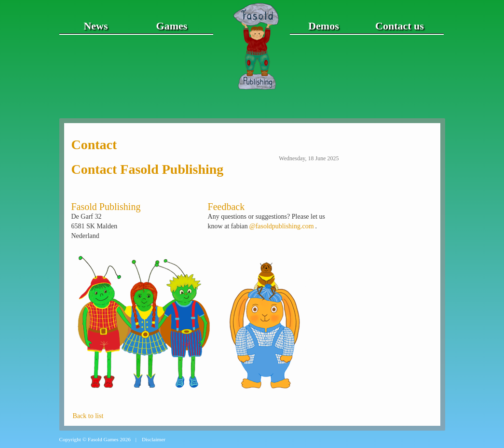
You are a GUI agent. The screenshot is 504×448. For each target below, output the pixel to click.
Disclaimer (154, 439)
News (95, 26)
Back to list (88, 416)
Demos (324, 26)
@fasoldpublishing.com (282, 226)
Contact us (400, 26)
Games (172, 26)
